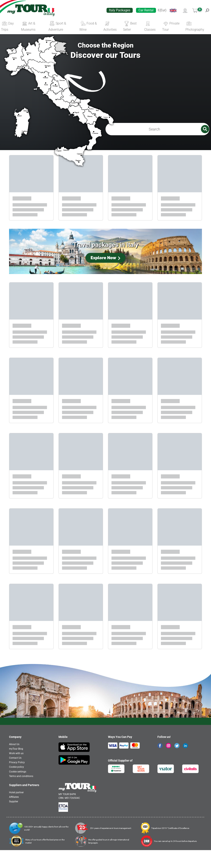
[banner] (31, 10)
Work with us (16, 771)
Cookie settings (18, 790)
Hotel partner (16, 810)
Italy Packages (120, 10)
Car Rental (146, 10)
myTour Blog (16, 767)
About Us (14, 762)
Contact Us (15, 776)
